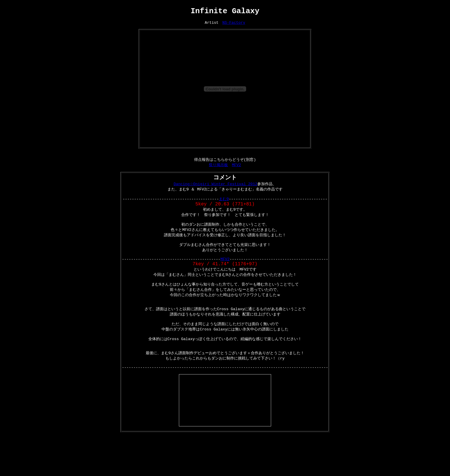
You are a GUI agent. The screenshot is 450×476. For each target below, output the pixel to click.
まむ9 (224, 207)
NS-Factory (234, 26)
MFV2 (236, 170)
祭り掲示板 (218, 170)
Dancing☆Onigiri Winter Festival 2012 (215, 190)
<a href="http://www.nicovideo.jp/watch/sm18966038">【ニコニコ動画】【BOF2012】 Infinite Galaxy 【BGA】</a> (225, 429)
